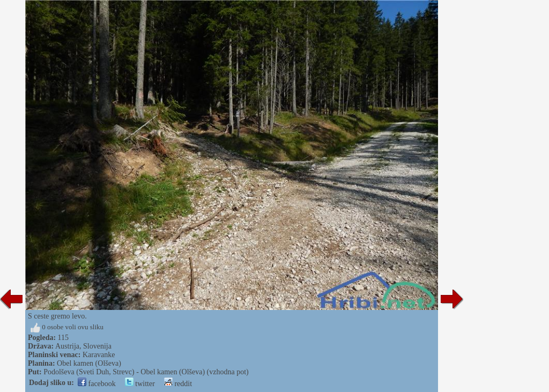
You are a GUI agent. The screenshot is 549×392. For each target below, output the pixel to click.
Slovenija (97, 346)
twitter (140, 384)
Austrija (67, 346)
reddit (178, 384)
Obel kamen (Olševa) (89, 363)
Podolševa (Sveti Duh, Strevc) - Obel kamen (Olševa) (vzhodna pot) (146, 372)
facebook (97, 384)
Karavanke (99, 355)
